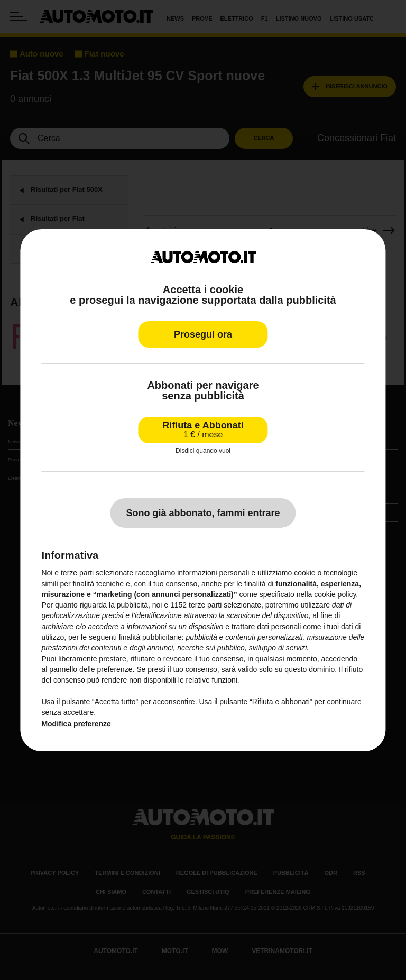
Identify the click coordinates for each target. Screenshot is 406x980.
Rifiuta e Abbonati (203, 430)
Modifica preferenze (76, 724)
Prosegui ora (203, 334)
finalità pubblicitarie (150, 637)
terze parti (205, 605)
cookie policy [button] (335, 594)
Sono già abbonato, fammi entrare (203, 513)
